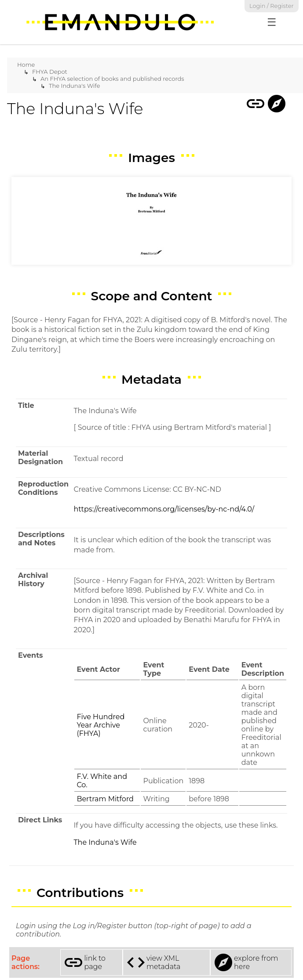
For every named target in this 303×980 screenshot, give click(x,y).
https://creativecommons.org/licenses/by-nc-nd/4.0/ (164, 509)
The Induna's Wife (74, 86)
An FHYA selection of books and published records (112, 79)
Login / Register (272, 6)
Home (26, 65)
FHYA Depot (50, 72)
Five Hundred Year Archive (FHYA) (100, 725)
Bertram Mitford (105, 799)
